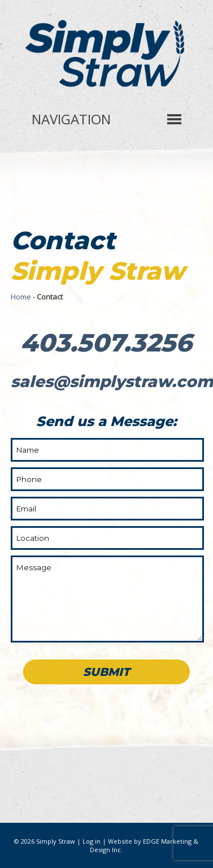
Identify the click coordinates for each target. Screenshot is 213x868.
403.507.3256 (106, 342)
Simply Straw (56, 841)
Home (21, 297)
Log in (92, 841)
